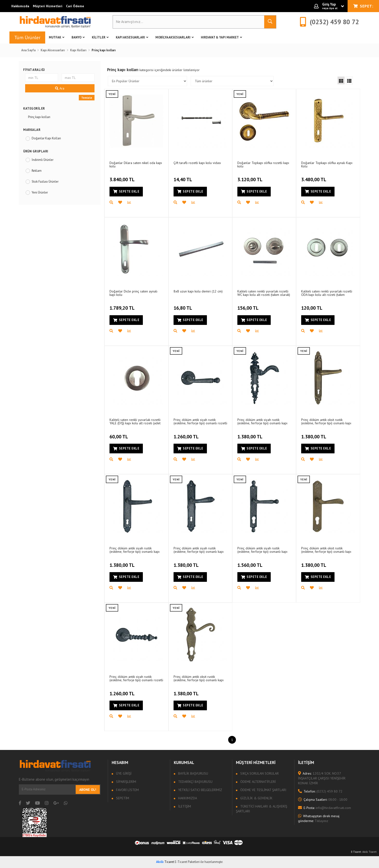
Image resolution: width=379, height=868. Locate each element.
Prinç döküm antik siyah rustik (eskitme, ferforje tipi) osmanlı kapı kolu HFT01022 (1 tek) (262, 550)
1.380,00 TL (251, 434)
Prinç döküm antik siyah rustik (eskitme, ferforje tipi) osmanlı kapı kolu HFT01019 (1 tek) (262, 421)
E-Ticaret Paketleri (187, 862)
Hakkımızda (20, 6)
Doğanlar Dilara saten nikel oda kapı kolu (136, 164)
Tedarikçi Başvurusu (195, 782)
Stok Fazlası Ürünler (45, 182)
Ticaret (165, 862)
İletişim (184, 806)
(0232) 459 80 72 (320, 791)
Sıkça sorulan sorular (259, 773)
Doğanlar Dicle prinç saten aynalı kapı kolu (133, 293)
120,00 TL (312, 305)
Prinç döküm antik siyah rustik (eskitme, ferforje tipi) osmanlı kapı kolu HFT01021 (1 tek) (199, 550)
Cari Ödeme (75, 6)
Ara (60, 88)
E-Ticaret (356, 852)
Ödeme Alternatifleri (258, 782)
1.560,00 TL (251, 562)
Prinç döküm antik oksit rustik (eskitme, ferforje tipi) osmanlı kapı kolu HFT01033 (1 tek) (199, 678)
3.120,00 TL (251, 177)
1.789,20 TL (123, 305)
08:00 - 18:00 (323, 800)
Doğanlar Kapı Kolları (46, 138)
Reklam (37, 171)
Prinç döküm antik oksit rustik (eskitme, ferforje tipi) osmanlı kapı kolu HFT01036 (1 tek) (326, 421)
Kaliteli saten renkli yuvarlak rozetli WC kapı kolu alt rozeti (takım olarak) (264, 293)
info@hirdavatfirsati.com (324, 808)
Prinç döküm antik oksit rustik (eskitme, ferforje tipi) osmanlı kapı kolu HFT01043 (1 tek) (326, 550)
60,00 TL (119, 434)
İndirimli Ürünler (43, 160)
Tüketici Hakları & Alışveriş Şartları (262, 809)
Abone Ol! (88, 790)
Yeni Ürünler (40, 192)
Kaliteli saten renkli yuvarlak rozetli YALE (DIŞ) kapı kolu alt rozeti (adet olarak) (135, 421)
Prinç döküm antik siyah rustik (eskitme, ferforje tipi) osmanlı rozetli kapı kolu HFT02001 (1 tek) (136, 678)
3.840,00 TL (123, 177)
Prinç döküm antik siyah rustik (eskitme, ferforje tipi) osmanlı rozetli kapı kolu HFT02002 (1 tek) (200, 421)
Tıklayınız (319, 818)
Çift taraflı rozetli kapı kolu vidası (197, 163)
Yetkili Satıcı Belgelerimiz (200, 790)
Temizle (87, 98)
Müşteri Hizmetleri (48, 6)
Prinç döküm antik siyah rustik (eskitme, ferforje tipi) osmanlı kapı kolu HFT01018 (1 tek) (135, 550)
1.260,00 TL (187, 434)
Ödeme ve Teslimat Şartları (263, 790)
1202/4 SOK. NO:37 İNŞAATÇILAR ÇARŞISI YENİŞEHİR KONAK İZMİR (322, 778)
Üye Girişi (123, 773)
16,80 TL (183, 305)
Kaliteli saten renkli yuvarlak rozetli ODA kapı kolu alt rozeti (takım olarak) (327, 293)
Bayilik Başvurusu (193, 773)
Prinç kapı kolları (39, 117)
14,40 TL (183, 177)
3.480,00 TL (314, 177)
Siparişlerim (126, 782)
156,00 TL (249, 305)
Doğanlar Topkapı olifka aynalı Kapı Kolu (327, 164)
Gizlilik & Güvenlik (256, 798)
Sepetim (122, 798)
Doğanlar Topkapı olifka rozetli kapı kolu (263, 164)
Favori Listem (127, 790)
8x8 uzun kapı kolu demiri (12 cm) (198, 291)
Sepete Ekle (126, 191)
